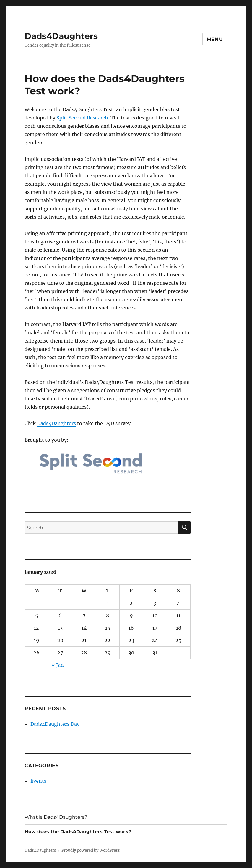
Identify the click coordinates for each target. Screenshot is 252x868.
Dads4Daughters (61, 36)
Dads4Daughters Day (55, 724)
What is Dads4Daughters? (56, 817)
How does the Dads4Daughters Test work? (78, 832)
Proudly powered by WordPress (91, 850)
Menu (215, 39)
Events (38, 781)
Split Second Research (82, 118)
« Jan (58, 665)
